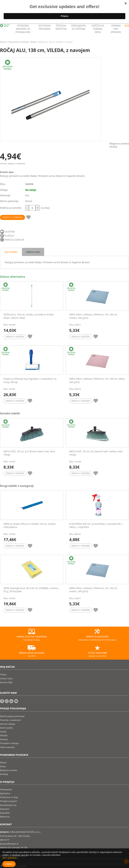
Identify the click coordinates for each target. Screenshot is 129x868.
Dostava (4, 739)
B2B (127, 26)
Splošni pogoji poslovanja (12, 716)
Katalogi (4, 774)
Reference (5, 817)
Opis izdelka (11, 252)
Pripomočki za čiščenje (18, 42)
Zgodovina (5, 793)
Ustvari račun (6, 679)
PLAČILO (9, 236)
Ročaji (33, 42)
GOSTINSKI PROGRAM (45, 27)
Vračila (3, 732)
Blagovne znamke (9, 770)
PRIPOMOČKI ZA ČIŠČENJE (79, 27)
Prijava (3, 674)
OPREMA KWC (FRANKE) (116, 29)
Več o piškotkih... (10, 858)
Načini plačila (6, 728)
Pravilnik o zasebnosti (10, 720)
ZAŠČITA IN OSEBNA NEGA (98, 29)
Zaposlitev (5, 813)
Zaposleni (5, 809)
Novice (3, 763)
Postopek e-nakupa (9, 743)
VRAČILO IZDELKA (15, 240)
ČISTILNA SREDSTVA (61, 27)
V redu (9, 864)
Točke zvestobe (7, 747)
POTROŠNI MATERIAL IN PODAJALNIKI (23, 29)
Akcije (3, 766)
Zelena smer (33, 252)
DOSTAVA (10, 232)
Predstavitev (6, 790)
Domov (3, 42)
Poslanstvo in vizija (9, 797)
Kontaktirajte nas (8, 805)
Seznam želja (6, 682)
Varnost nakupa (8, 724)
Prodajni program (9, 801)
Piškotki (4, 736)
